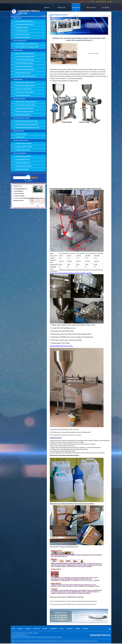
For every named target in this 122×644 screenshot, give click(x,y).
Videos (98, 7)
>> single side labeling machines (23, 67)
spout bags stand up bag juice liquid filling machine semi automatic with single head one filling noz (75, 605)
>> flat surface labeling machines (23, 64)
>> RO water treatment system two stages (25, 125)
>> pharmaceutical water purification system (26, 128)
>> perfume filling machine (21, 35)
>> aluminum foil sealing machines (24, 93)
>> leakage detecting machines (22, 167)
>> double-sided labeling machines (24, 70)
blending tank (82, 642)
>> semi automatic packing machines (24, 106)
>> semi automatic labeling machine (24, 57)
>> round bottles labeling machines (24, 60)
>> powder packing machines (22, 115)
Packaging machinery (19, 99)
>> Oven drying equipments (22, 163)
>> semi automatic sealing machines (24, 86)
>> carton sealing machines (22, 96)
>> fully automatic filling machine (23, 22)
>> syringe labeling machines (22, 73)
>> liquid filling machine (21, 28)
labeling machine (18, 51)
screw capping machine (20, 41)
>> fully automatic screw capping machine (26, 44)
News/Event (53, 629)
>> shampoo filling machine (22, 38)
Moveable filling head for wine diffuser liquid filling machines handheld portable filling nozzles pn (76, 602)
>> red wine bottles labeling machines (24, 77)
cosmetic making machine (20, 141)
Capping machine (26, 642)
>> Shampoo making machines (22, 144)
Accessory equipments (20, 154)
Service (62, 629)
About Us (54, 7)
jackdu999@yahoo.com (21, 636)
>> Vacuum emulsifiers (20, 134)
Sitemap (85, 629)
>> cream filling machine (21, 31)
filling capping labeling (43, 642)
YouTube (80, 7)
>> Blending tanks (19, 138)
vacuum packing (62, 642)
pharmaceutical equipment (92, 642)
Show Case (72, 7)
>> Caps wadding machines (22, 160)
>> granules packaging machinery (23, 109)
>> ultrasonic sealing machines (23, 90)
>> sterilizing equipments (21, 170)
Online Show (89, 7)
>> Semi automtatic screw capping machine (26, 48)
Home (45, 7)
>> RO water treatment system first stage (25, 122)
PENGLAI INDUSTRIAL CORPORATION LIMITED (67, 598)
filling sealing (76, 642)
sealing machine (18, 80)
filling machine (17, 19)
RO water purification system (21, 119)
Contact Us (107, 7)
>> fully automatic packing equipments (25, 102)
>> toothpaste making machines (23, 147)
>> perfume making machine (22, 151)
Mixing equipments (19, 131)
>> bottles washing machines (22, 157)
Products (63, 7)
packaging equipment (53, 642)
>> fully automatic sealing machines (24, 83)
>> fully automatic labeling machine (24, 54)
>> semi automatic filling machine (23, 25)
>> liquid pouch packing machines (23, 112)
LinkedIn (78, 629)
